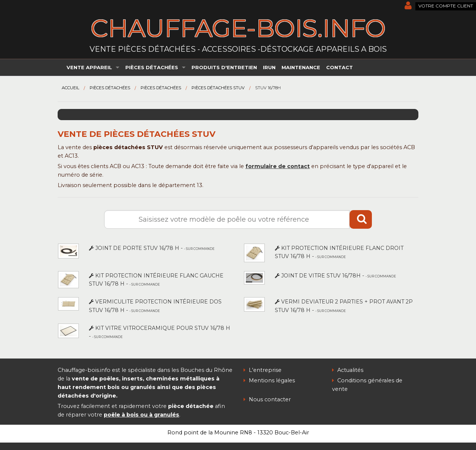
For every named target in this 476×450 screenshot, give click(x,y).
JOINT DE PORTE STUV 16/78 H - (152, 248)
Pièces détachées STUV (218, 88)
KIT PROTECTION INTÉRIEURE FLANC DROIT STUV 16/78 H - (339, 252)
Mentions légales (269, 380)
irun (269, 67)
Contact (340, 67)
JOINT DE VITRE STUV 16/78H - (335, 276)
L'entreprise (263, 370)
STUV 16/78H (268, 88)
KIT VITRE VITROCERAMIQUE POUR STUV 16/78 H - (160, 332)
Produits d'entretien (224, 67)
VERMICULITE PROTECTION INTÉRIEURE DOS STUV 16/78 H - (155, 306)
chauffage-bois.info (238, 28)
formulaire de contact (278, 166)
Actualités (348, 370)
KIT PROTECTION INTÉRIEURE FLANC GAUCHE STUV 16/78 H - (156, 280)
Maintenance (301, 67)
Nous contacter (267, 399)
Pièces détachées (152, 67)
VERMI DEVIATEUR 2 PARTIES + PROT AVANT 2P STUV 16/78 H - (344, 306)
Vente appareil (89, 67)
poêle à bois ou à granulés (141, 415)
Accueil (70, 88)
